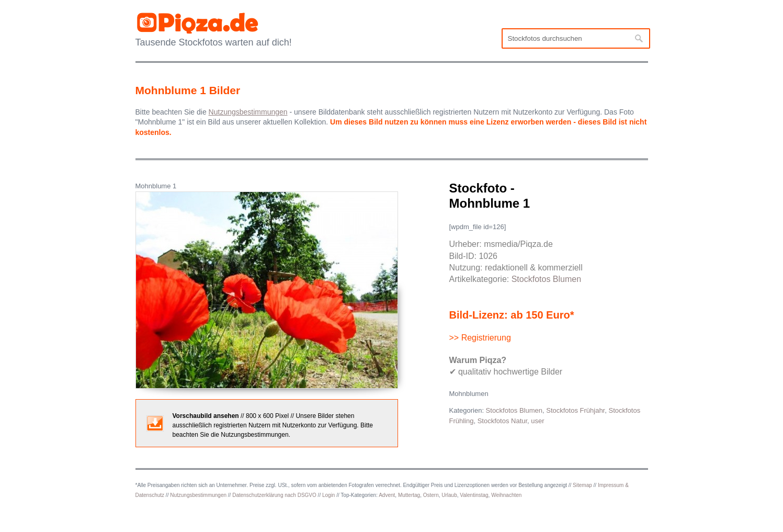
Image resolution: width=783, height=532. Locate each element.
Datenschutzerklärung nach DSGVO (274, 495)
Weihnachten (506, 495)
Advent (387, 495)
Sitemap (582, 485)
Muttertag (409, 495)
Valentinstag (474, 495)
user (537, 421)
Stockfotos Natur (502, 421)
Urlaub (449, 495)
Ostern (431, 495)
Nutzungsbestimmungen (198, 495)
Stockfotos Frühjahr (575, 410)
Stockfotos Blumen (546, 279)
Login (328, 495)
